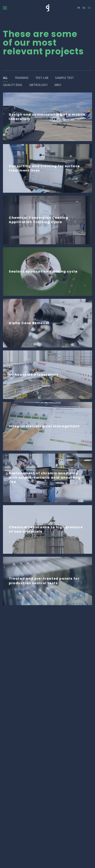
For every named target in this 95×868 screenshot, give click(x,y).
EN (89, 8)
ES (84, 8)
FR (79, 8)
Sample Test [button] (64, 78)
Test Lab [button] (42, 78)
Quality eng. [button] (13, 85)
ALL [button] (5, 78)
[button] (5, 8)
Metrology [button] (39, 85)
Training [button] (22, 78)
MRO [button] (58, 85)
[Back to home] (47, 8)
